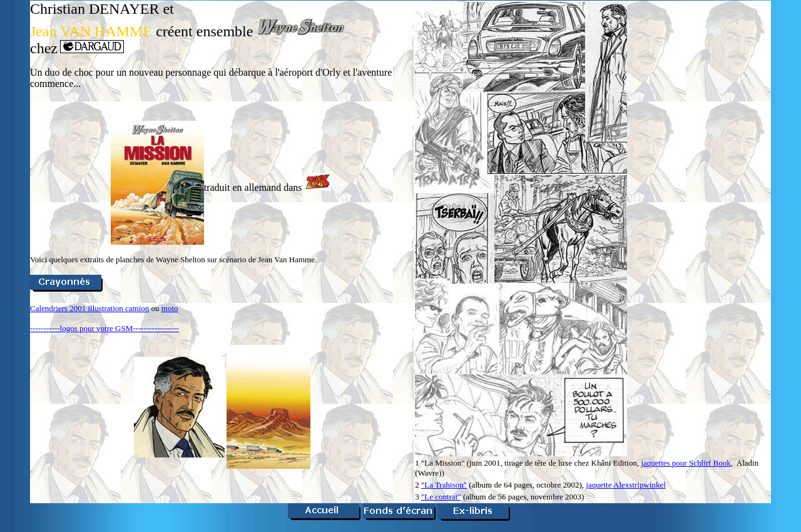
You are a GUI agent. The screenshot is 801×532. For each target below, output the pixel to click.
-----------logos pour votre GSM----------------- (105, 328)
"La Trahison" (444, 485)
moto (170, 308)
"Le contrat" (441, 497)
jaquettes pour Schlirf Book (686, 463)
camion (137, 308)
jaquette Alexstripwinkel (625, 485)
